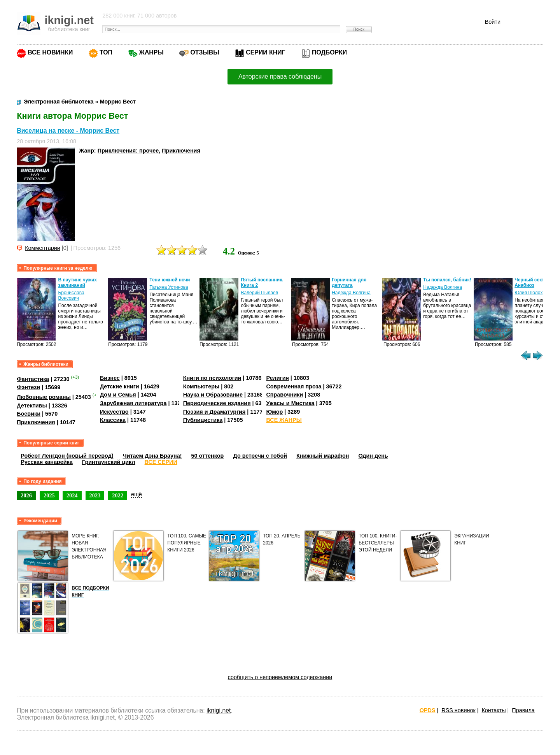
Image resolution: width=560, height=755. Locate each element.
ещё (136, 494)
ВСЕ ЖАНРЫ (284, 420)
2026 (26, 495)
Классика (113, 420)
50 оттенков (208, 456)
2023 (95, 495)
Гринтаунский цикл (109, 462)
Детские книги (120, 386)
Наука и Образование (213, 395)
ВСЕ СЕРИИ (161, 462)
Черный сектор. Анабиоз (533, 283)
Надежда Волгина (351, 293)
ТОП (106, 52)
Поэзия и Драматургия (214, 412)
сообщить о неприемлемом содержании (280, 677)
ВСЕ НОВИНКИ (50, 52)
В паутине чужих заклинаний (77, 283)
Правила (523, 710)
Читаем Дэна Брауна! (152, 456)
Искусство (114, 412)
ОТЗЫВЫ (205, 52)
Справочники (284, 395)
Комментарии (43, 248)
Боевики (29, 414)
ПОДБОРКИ (329, 52)
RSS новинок (458, 710)
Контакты (493, 710)
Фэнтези (28, 387)
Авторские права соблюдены (280, 76)
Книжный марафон (323, 456)
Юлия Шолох (528, 293)
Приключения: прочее (128, 151)
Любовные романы (44, 397)
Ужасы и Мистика (290, 403)
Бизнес (110, 378)
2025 (49, 495)
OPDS (428, 710)
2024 (72, 495)
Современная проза (294, 386)
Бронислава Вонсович (71, 295)
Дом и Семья (118, 395)
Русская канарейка (47, 462)
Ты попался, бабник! (447, 280)
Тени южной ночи (170, 280)
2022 (118, 495)
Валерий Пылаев (259, 293)
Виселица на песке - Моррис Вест (68, 131)
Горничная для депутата (349, 283)
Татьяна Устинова (169, 287)
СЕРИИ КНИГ (265, 52)
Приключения (181, 151)
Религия (277, 378)
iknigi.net (219, 710)
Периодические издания (217, 403)
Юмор (274, 412)
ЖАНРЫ (151, 52)
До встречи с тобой (260, 456)
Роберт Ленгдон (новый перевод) (67, 456)
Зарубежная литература (133, 403)
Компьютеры (201, 386)
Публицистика (203, 420)
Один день (373, 456)
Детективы (32, 406)
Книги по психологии (212, 378)
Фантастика (33, 379)
